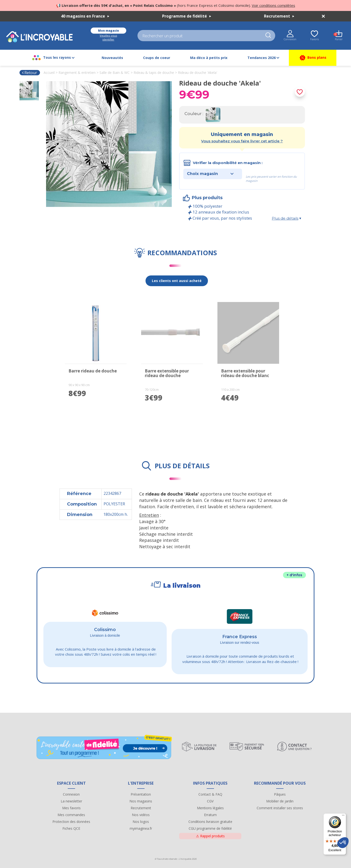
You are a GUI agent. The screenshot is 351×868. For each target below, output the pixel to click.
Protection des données (71, 822)
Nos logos (141, 822)
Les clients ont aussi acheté (177, 281)
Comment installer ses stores (280, 808)
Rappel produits (210, 836)
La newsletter (71, 801)
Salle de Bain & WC (115, 73)
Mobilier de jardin (280, 801)
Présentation (141, 794)
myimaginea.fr (141, 828)
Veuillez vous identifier (108, 37)
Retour (29, 73)
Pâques (280, 794)
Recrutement (279, 16)
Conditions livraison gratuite (210, 822)
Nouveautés (112, 58)
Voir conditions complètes (273, 5)
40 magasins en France (85, 16)
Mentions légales (210, 808)
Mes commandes (71, 815)
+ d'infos (294, 575)
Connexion (71, 794)
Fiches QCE (71, 828)
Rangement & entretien (77, 73)
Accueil (49, 73)
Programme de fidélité (187, 16)
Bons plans (313, 58)
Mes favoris (71, 808)
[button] (343, 843)
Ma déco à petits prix (209, 58)
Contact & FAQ (210, 794)
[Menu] (343, 816)
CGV (210, 801)
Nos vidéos (141, 815)
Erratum (210, 815)
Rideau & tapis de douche (154, 73)
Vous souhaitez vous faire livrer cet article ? (242, 141)
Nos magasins (141, 801)
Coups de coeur (157, 58)
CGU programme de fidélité (210, 828)
